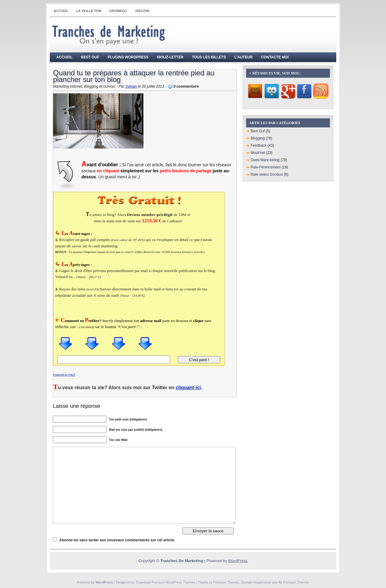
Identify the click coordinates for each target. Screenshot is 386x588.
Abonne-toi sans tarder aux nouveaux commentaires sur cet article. (117, 540)
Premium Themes (226, 582)
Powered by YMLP (64, 375)
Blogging (258, 138)
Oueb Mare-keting (265, 160)
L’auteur (244, 57)
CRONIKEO (118, 11)
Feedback (259, 145)
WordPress (238, 561)
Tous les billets (209, 57)
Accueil (61, 11)
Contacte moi (275, 57)
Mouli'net (258, 153)
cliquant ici (188, 388)
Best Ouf (90, 57)
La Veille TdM (89, 11)
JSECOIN (142, 11)
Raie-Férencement (266, 167)
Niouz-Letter (170, 57)
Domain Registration (256, 582)
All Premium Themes (294, 582)
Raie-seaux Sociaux (267, 174)
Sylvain (131, 86)
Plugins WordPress (128, 57)
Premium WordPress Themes (173, 582)
